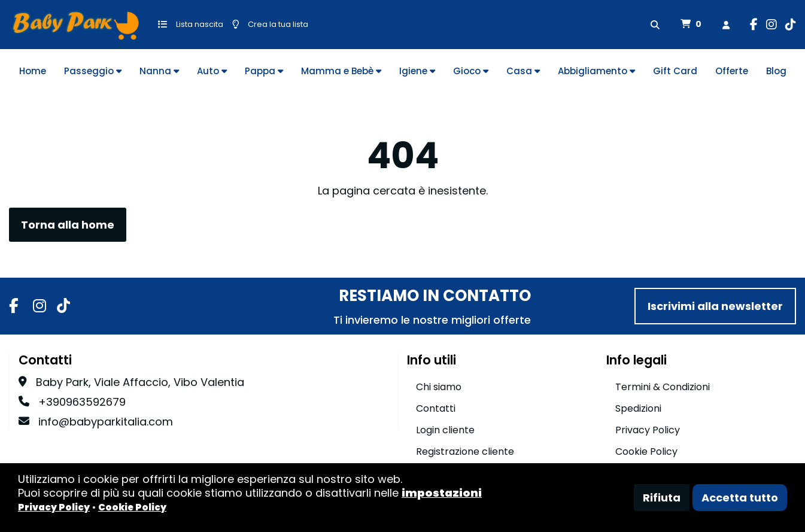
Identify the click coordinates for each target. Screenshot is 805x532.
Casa (523, 71)
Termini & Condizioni (663, 387)
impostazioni (442, 493)
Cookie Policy (646, 452)
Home (33, 71)
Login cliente (445, 430)
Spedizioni (638, 408)
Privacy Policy (648, 430)
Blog (776, 71)
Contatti (436, 408)
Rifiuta (662, 498)
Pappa (264, 71)
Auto (212, 71)
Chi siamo (439, 387)
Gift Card (675, 71)
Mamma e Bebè (341, 71)
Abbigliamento (596, 71)
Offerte (732, 71)
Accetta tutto (740, 498)
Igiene (417, 71)
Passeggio (93, 71)
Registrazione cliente (465, 452)
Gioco (471, 71)
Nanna (159, 71)
